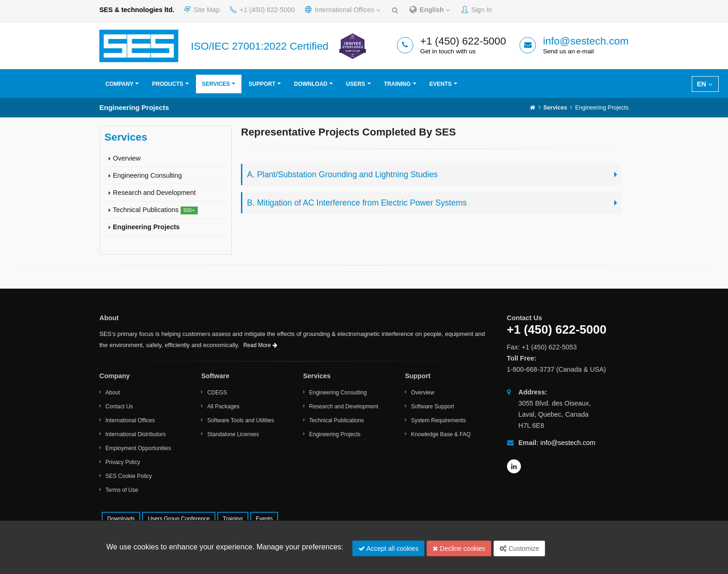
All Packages (223, 406)
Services (216, 84)
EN (705, 84)
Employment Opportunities (138, 448)
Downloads (121, 519)
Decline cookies (459, 548)
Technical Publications (155, 210)
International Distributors (136, 434)
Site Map (202, 10)
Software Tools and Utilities (240, 420)
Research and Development (154, 193)
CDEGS (217, 393)
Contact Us (119, 406)
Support (262, 84)
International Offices (343, 10)
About (113, 393)
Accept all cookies (388, 548)
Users (355, 84)
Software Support (432, 406)
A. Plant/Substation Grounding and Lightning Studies (342, 174)
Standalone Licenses (233, 434)
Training (397, 84)
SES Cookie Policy (129, 476)
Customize (519, 548)
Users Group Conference (179, 519)
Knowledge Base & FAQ (441, 434)
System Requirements (438, 420)
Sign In (477, 10)
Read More (260, 345)
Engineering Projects (146, 227)
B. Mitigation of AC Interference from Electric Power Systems (357, 203)
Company (119, 84)
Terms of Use (122, 490)
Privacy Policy (123, 462)
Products (167, 84)
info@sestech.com (586, 41)
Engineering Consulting (147, 175)
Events (441, 84)
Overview (127, 158)
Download (311, 84)
